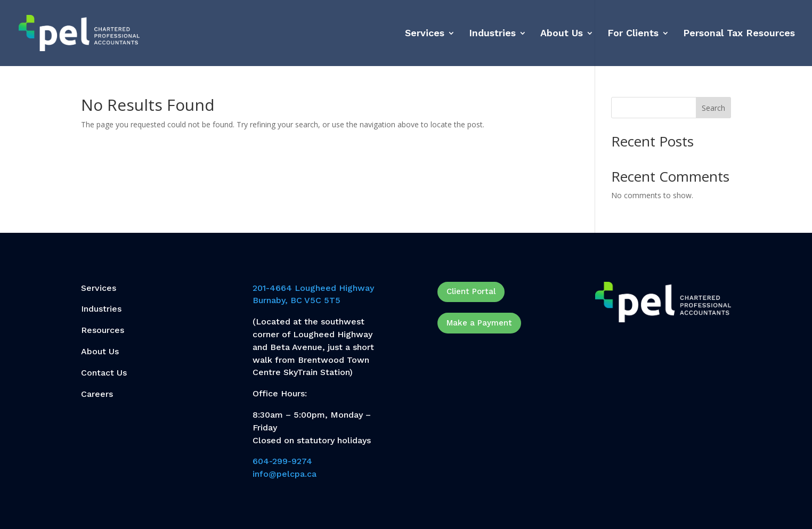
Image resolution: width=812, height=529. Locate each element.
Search (713, 108)
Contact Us (104, 373)
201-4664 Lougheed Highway (313, 288)
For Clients (633, 34)
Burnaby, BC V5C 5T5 (297, 300)
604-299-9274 (282, 461)
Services (425, 34)
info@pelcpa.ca (285, 474)
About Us (562, 34)
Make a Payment (479, 323)
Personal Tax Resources (739, 34)
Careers (97, 394)
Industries (492, 34)
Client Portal (471, 291)
